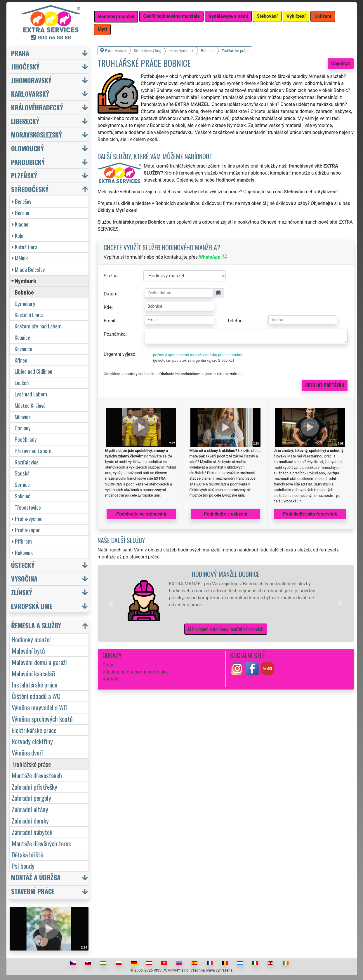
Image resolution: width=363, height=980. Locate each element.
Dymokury (25, 303)
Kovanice (23, 349)
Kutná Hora (25, 247)
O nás (108, 665)
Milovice (23, 417)
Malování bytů (28, 651)
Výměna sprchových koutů (42, 719)
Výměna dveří (27, 752)
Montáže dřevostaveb (37, 775)
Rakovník (22, 552)
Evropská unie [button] (32, 606)
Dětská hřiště (27, 854)
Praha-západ (26, 530)
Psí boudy (23, 866)
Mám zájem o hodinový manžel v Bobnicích (226, 629)
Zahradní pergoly (31, 798)
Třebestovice (28, 507)
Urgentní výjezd (119, 354)
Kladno (20, 224)
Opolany (23, 428)
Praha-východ (27, 519)
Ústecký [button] (23, 565)
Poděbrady (26, 439)
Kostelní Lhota (29, 315)
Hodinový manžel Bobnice (226, 574)
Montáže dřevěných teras (41, 843)
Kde (108, 307)
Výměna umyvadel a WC (39, 707)
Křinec (21, 360)
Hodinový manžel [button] (116, 16)
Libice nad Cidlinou (33, 371)
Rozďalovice (27, 462)
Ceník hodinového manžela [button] (171, 16)
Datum (111, 294)
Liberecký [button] (25, 121)
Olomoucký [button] (27, 148)
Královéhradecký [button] (37, 107)
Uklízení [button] (323, 16)
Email (110, 321)
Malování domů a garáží (39, 662)
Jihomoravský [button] (31, 80)
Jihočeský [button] (25, 66)
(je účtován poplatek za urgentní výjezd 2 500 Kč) (193, 360)
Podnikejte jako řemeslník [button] (310, 514)
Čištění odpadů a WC (36, 696)
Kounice (22, 337)
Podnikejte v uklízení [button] (226, 514)
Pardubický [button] (28, 162)
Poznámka (115, 334)
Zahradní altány (30, 809)
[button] (111, 603)
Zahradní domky (30, 820)
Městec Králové (30, 405)
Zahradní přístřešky (34, 787)
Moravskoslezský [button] (37, 134)
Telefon (235, 321)
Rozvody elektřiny (32, 741)
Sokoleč (22, 496)
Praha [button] (20, 53)
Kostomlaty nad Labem (38, 326)
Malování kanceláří (33, 673)
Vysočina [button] (24, 578)
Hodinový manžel (31, 639)
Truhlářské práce (31, 764)
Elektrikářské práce (34, 730)
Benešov (21, 201)
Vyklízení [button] (296, 16)
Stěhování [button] (267, 16)
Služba (111, 276)
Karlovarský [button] (30, 94)
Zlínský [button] (22, 592)
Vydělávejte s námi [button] (228, 16)
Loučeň (22, 383)
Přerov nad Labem (33, 451)
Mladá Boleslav (28, 269)
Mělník (20, 258)
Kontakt (111, 679)
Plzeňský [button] (24, 175)
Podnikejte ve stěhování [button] (141, 514)
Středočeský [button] (30, 189)
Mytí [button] (103, 29)
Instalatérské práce (34, 684)
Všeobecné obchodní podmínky (135, 672)
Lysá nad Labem (31, 394)
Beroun (20, 213)
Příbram (22, 541)
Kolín (18, 235)
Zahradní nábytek (32, 832)
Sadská (22, 473)
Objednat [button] (341, 63)
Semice (22, 484)
